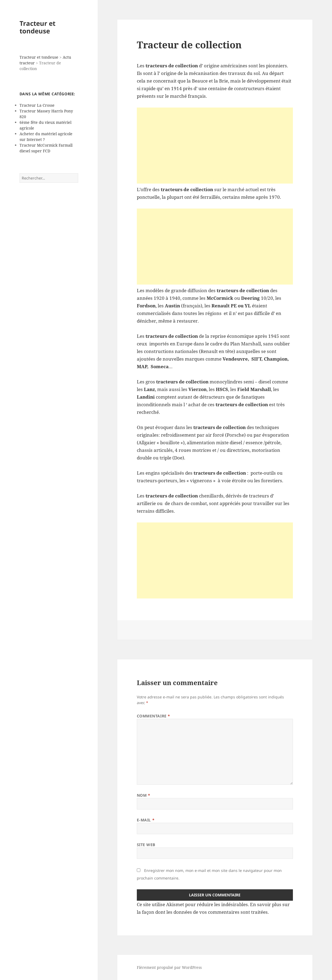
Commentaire (154, 716)
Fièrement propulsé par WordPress (169, 967)
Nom (144, 795)
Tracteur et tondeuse (37, 27)
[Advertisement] (215, 146)
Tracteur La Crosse (37, 105)
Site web (146, 845)
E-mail (146, 820)
